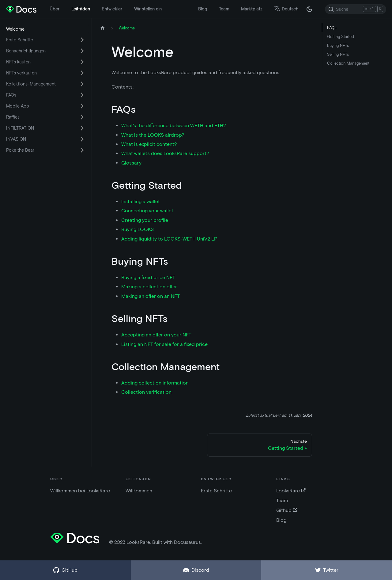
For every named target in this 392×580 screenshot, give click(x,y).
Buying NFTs (338, 45)
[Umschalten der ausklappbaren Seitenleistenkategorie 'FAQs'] (82, 95)
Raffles (13, 117)
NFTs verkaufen (21, 73)
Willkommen (139, 491)
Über (55, 9)
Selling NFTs (338, 54)
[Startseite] (103, 28)
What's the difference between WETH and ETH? (174, 125)
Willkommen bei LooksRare (80, 491)
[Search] (356, 9)
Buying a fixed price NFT (148, 277)
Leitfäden (81, 9)
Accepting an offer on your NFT (156, 335)
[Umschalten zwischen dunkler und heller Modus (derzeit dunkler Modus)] (309, 9)
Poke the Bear (20, 150)
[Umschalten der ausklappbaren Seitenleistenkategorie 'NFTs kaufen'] (82, 62)
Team (224, 9)
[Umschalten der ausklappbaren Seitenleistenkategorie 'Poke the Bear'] (82, 150)
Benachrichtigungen (26, 51)
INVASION (16, 139)
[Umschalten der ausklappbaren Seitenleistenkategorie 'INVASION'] (82, 139)
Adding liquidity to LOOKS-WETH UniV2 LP (169, 239)
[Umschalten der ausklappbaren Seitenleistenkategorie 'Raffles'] (82, 117)
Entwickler (112, 9)
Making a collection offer (149, 287)
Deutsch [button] (286, 9)
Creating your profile (145, 220)
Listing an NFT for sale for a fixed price (164, 344)
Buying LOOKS (138, 229)
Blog (203, 9)
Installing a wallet (141, 201)
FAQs (11, 95)
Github (287, 510)
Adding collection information (155, 383)
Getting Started (341, 37)
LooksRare (291, 491)
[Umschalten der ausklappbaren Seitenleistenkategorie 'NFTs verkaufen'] (82, 73)
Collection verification (146, 392)
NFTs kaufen (18, 62)
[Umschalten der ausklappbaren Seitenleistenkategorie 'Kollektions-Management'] (82, 84)
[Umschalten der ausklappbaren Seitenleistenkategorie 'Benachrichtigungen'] (82, 51)
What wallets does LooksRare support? (165, 153)
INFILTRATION (20, 128)
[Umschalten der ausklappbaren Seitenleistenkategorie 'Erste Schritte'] (82, 40)
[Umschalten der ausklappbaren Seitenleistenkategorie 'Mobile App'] (82, 106)
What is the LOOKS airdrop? (153, 135)
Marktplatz (252, 9)
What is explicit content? (149, 144)
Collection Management (348, 63)
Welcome (15, 29)
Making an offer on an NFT (151, 296)
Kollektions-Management (31, 84)
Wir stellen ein (148, 9)
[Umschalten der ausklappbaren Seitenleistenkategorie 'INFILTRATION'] (82, 128)
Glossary (131, 163)
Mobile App (18, 106)
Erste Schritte (20, 40)
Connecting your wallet (147, 211)
